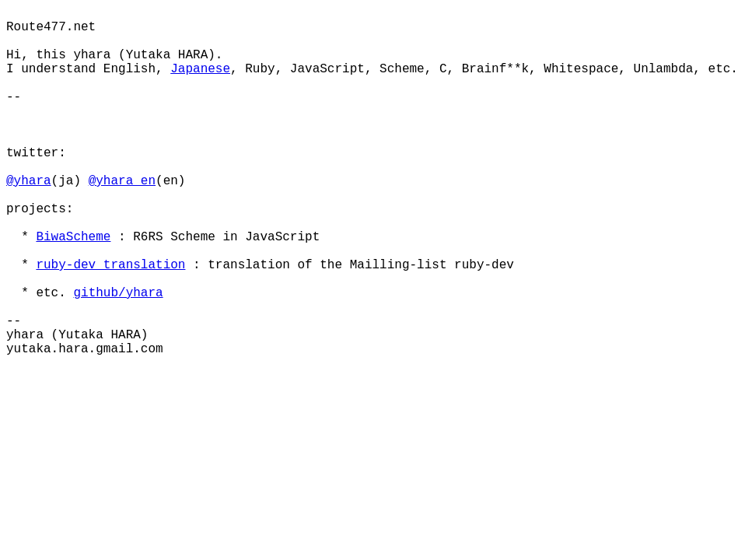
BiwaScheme (73, 237)
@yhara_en (122, 181)
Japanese (200, 69)
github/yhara (118, 293)
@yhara (29, 181)
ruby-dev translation (110, 265)
